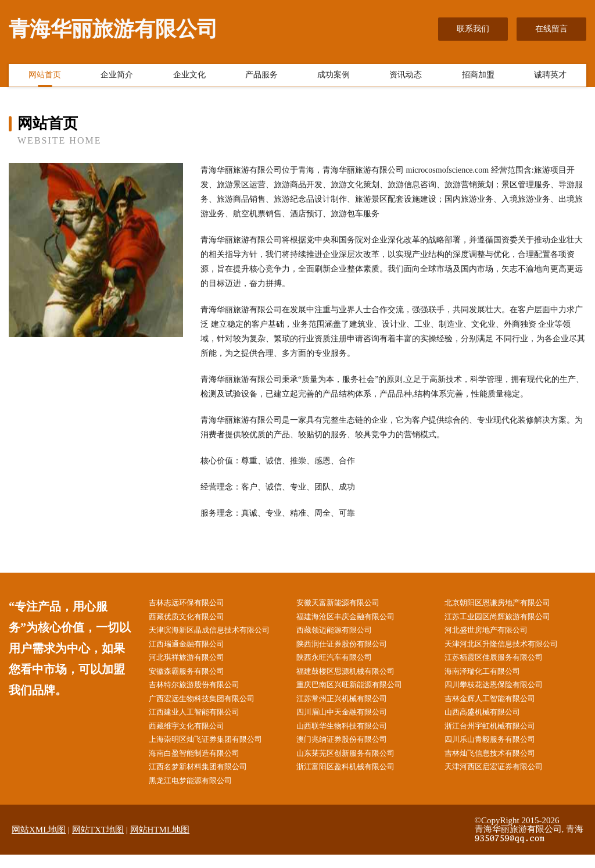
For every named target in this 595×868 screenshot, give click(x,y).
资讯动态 (406, 77)
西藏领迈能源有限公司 (343, 632)
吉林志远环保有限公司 (195, 603)
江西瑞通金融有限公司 (195, 647)
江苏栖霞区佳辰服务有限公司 (503, 662)
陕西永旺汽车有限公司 (343, 662)
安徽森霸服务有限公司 (195, 676)
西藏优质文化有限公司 (195, 618)
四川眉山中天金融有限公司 (351, 721)
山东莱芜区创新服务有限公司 (355, 764)
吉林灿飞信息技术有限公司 (499, 764)
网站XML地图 (39, 843)
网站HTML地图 (160, 843)
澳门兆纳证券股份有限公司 (351, 750)
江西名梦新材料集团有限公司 (207, 779)
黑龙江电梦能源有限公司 (199, 793)
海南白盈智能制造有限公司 (203, 764)
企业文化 (189, 77)
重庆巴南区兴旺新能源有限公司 (359, 691)
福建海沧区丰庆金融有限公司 (355, 618)
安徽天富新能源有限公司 (347, 603)
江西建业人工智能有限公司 (203, 721)
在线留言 (551, 29)
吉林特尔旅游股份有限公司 (203, 691)
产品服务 (261, 77)
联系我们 (473, 29)
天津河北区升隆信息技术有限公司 (511, 647)
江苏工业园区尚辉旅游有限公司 (507, 618)
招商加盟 (478, 77)
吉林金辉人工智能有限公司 (499, 706)
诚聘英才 (550, 77)
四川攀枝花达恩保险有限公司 (503, 691)
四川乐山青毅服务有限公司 (499, 750)
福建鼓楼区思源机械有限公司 (355, 676)
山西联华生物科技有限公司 (351, 735)
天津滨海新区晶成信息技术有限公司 (219, 632)
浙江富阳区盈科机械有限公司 (355, 779)
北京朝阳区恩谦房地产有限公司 (507, 603)
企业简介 (117, 77)
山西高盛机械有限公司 (490, 721)
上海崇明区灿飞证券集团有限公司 (215, 750)
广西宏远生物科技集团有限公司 (211, 706)
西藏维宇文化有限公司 (195, 735)
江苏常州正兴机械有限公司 (351, 706)
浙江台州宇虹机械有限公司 (499, 735)
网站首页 (45, 77)
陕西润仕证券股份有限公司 (351, 647)
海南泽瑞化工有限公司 (490, 676)
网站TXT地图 (98, 843)
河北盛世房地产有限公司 (494, 632)
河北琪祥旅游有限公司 (195, 662)
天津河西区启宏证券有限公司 (503, 779)
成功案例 (334, 77)
